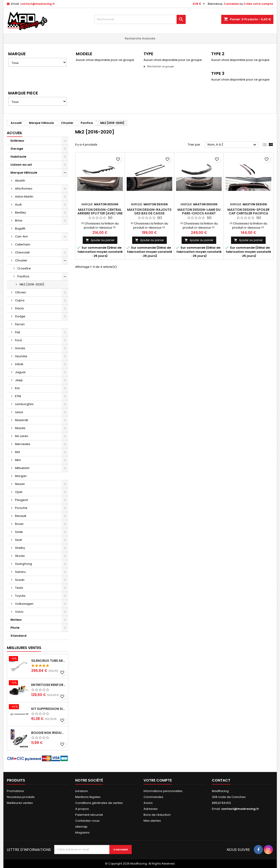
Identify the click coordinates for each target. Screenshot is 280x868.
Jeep (19, 380)
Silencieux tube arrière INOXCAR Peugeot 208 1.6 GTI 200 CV (49, 661)
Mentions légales (88, 797)
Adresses (151, 809)
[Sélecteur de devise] (199, 4)
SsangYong (23, 564)
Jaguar (20, 372)
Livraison (82, 791)
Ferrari (20, 324)
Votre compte (158, 780)
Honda (20, 348)
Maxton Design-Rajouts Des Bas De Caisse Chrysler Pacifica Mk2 (149, 213)
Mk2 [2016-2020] (32, 284)
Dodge (20, 316)
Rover (19, 524)
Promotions (15, 791)
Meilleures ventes (20, 803)
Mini (18, 460)
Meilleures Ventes (24, 648)
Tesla (19, 588)
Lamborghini (24, 404)
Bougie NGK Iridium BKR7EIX (49, 733)
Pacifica (23, 276)
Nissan (20, 484)
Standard (18, 636)
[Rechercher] (140, 19)
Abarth (20, 181)
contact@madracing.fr (38, 4)
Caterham (23, 244)
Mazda (20, 428)
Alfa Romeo (24, 189)
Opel (19, 492)
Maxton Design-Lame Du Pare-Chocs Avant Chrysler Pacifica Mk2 (199, 213)
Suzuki (20, 580)
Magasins (82, 833)
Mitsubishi (22, 468)
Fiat (18, 332)
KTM (18, 396)
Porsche (21, 508)
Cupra (20, 300)
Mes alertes (152, 821)
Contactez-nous (87, 821)
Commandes (153, 797)
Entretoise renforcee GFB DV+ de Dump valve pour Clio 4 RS (49, 685)
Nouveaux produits (21, 797)
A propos (82, 809)
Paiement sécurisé (89, 815)
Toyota (20, 596)
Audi (18, 205)
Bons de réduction (157, 815)
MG (17, 452)
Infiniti (19, 364)
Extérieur (17, 141)
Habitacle (18, 157)
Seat (18, 540)
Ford (18, 340)
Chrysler (21, 260)
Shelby (20, 548)
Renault (21, 516)
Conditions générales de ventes (99, 803)
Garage (17, 149)
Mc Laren (22, 436)
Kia (17, 388)
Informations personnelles (163, 791)
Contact (221, 780)
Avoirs (148, 803)
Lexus (19, 412)
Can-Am (21, 236)
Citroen (21, 292)
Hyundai (21, 356)
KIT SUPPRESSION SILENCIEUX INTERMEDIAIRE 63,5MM (49, 709)
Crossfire (24, 268)
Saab (19, 532)
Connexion (231, 4)
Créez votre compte (258, 4)
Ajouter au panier (100, 240)
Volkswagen (24, 604)
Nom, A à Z (232, 145)
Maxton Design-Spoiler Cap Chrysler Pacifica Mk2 (248, 213)
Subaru (20, 572)
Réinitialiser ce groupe (160, 66)
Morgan (21, 476)
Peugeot (21, 500)
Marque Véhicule (24, 173)
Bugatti (20, 228)
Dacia (19, 308)
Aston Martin (24, 197)
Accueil (15, 133)
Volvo (19, 612)
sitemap (81, 827)
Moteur (16, 620)
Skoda (20, 556)
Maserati (22, 420)
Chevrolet (22, 252)
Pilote (15, 628)
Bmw (19, 220)
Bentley (21, 212)
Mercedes (23, 444)
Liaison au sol (21, 165)
